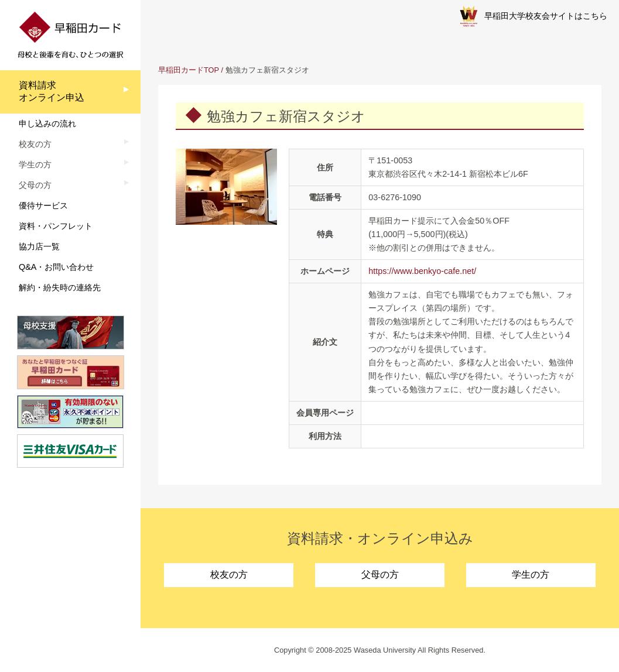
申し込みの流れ (47, 124)
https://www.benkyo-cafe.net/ (422, 271)
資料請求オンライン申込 (52, 91)
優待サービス (43, 205)
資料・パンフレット (56, 226)
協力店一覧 (39, 246)
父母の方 (380, 575)
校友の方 (229, 575)
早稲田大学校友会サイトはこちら (533, 16)
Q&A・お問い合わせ (56, 267)
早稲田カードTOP (189, 70)
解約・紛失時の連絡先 (60, 287)
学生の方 (531, 575)
